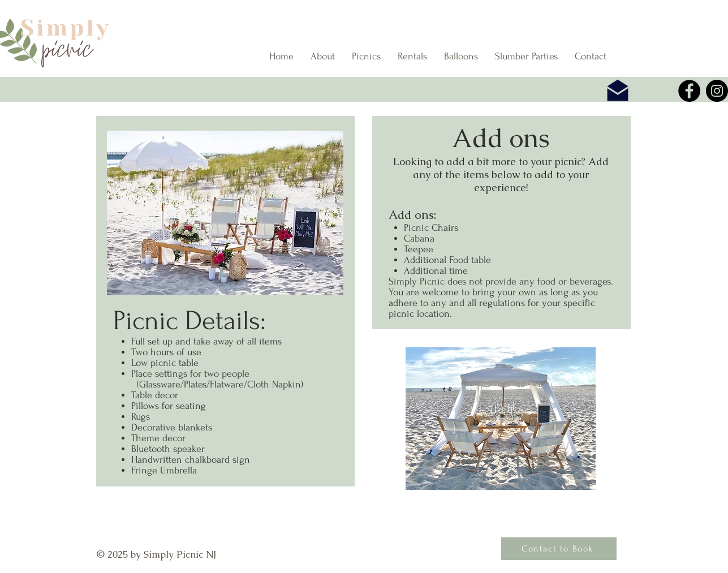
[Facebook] (689, 91)
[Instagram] (717, 91)
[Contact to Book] (559, 549)
